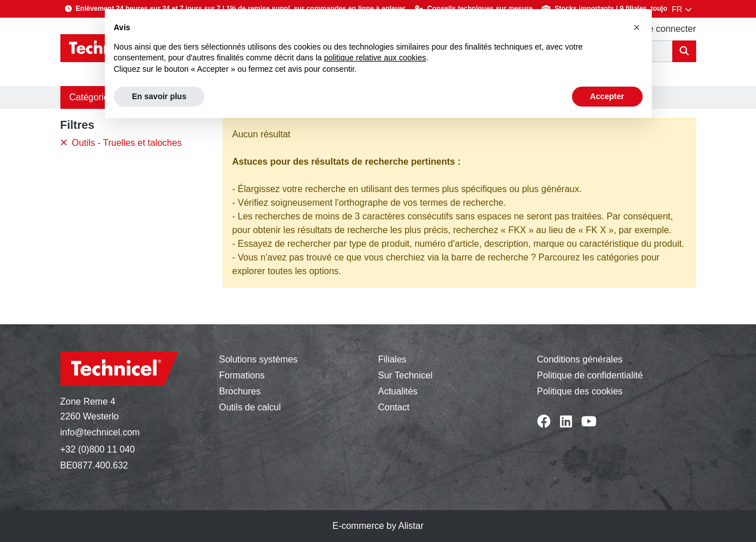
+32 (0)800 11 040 (98, 449)
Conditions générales (580, 359)
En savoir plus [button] (160, 96)
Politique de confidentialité (590, 375)
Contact (394, 407)
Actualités (398, 391)
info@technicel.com (100, 432)
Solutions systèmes (259, 359)
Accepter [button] (607, 96)
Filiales (393, 359)
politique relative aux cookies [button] (375, 58)
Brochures (240, 391)
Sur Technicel (406, 375)
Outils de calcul (250, 407)
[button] (637, 27)
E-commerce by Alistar (378, 526)
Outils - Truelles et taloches (121, 143)
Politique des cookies (580, 391)
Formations (242, 375)
